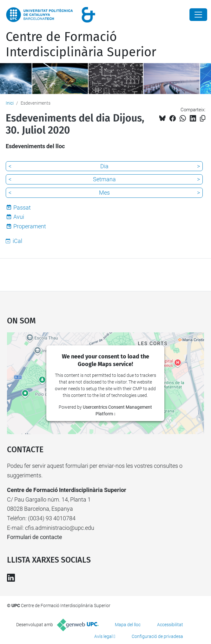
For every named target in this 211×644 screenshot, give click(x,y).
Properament (30, 226)
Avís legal (103, 636)
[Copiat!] (203, 118)
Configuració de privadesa (157, 636)
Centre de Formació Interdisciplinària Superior (81, 45)
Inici (10, 103)
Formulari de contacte (35, 537)
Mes (104, 193)
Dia (104, 166)
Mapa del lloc (128, 625)
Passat (22, 208)
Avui (19, 217)
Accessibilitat (170, 625)
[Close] (198, 15)
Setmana (104, 179)
